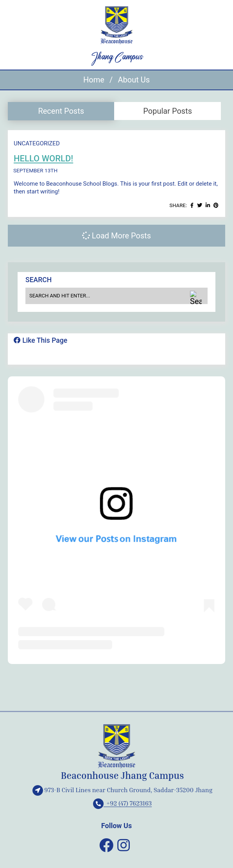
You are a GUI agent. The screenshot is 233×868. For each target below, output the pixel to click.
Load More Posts (116, 236)
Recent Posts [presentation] (61, 111)
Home (94, 80)
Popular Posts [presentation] (168, 111)
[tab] (61, 111)
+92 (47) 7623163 (123, 803)
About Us (134, 80)
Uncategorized (37, 143)
